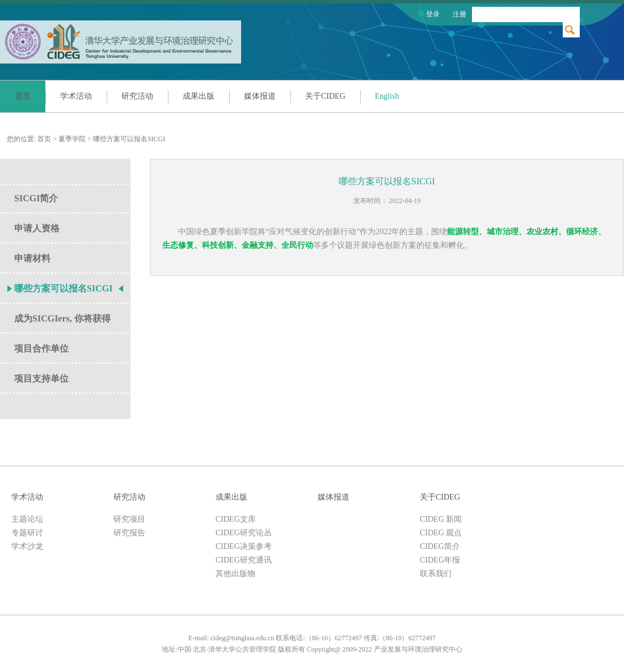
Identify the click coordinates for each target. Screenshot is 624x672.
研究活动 (137, 96)
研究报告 (129, 533)
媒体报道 (260, 96)
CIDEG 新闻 (441, 519)
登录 (433, 14)
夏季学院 (72, 139)
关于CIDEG (325, 96)
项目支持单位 (41, 379)
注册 (459, 14)
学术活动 (76, 96)
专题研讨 (27, 533)
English (387, 96)
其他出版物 (235, 574)
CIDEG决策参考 (244, 546)
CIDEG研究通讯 (244, 560)
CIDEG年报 (440, 560)
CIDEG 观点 (441, 533)
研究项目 (129, 519)
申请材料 (32, 258)
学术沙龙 (27, 546)
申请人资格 (37, 228)
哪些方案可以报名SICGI (129, 139)
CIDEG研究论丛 (244, 533)
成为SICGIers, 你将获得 (62, 318)
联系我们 (436, 574)
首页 (23, 96)
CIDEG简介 (440, 546)
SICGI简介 (36, 198)
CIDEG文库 (236, 519)
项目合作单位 (41, 348)
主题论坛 (27, 519)
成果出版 (199, 96)
